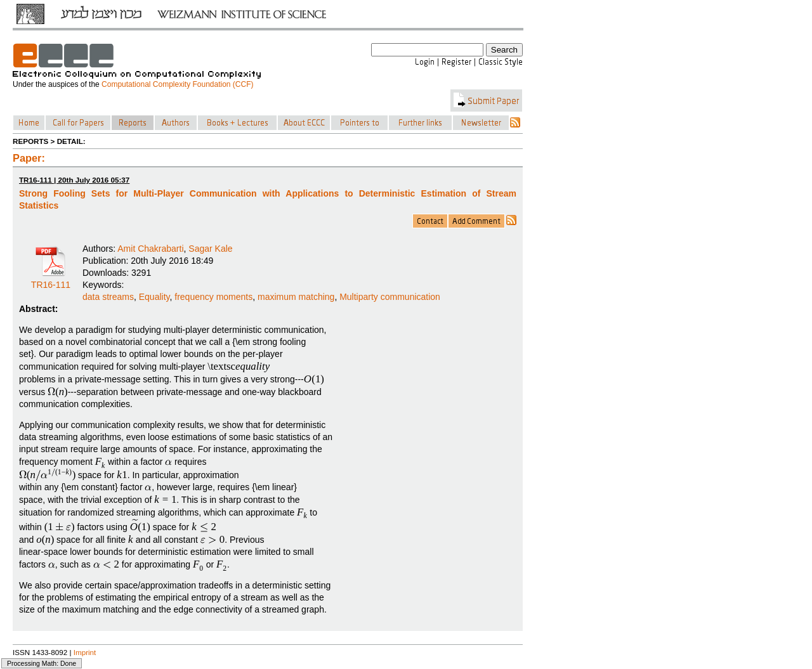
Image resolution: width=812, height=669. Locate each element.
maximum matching (296, 297)
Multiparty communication (390, 297)
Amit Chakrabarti (150, 249)
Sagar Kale (210, 249)
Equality (154, 297)
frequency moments (213, 297)
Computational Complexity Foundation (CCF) (177, 84)
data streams (108, 297)
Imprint (85, 652)
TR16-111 (51, 280)
